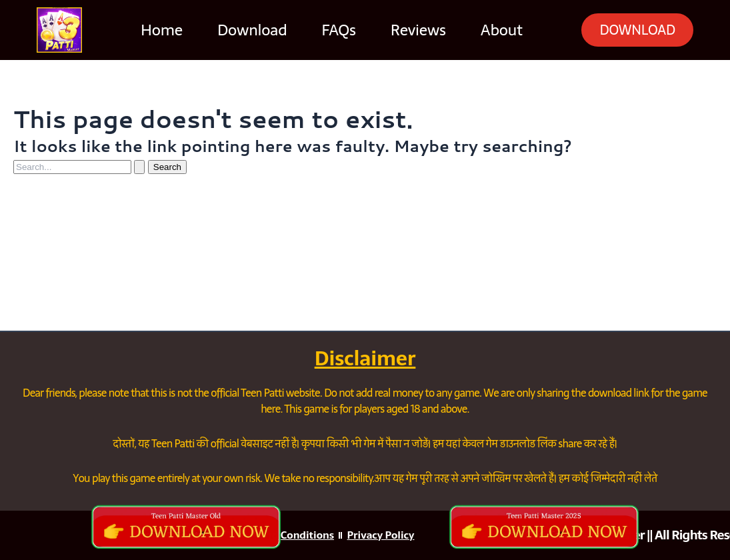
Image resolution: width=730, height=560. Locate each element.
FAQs (328, 30)
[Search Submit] (139, 167)
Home (151, 30)
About (490, 30)
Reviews (408, 30)
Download (241, 30)
